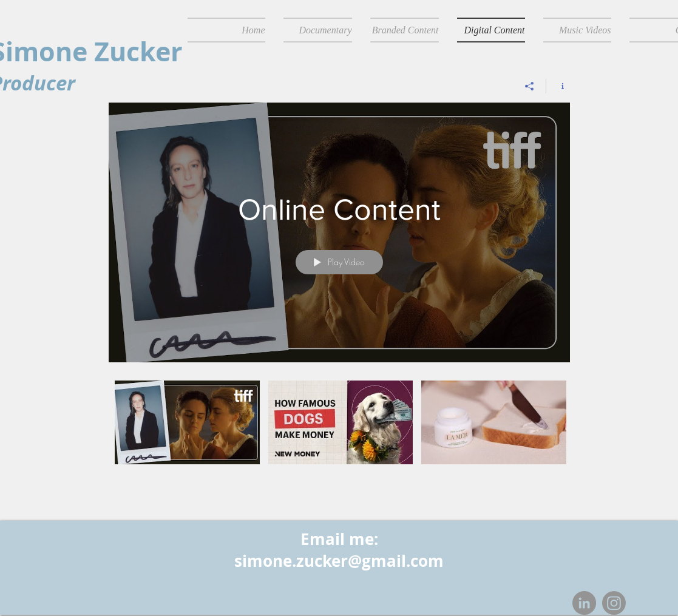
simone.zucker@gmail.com (339, 561)
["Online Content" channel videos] (339, 426)
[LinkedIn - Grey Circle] (584, 603)
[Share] (530, 86)
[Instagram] (614, 603)
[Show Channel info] (558, 86)
